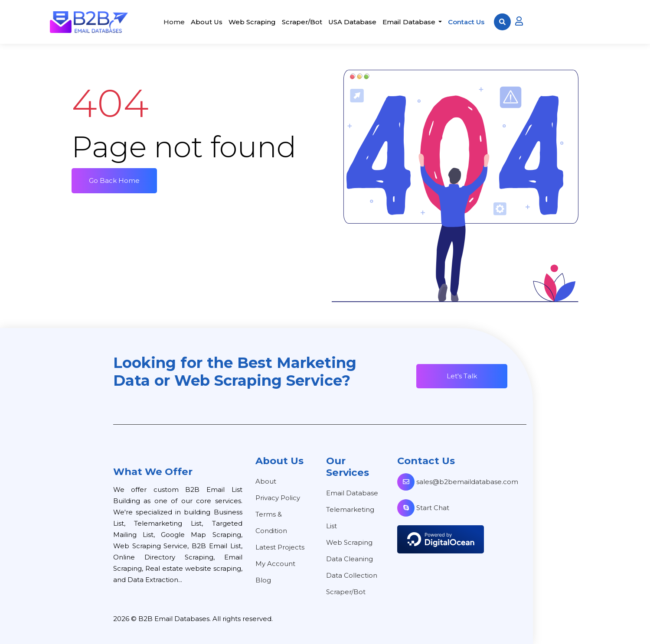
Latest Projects (280, 547)
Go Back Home (114, 181)
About (266, 481)
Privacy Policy (278, 498)
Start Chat (423, 508)
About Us (207, 22)
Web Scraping (252, 22)
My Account (275, 564)
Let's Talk (462, 376)
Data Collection (352, 575)
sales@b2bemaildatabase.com (458, 482)
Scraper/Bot (302, 22)
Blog (263, 580)
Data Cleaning (349, 559)
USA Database (352, 22)
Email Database (410, 22)
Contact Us (466, 22)
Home (174, 22)
